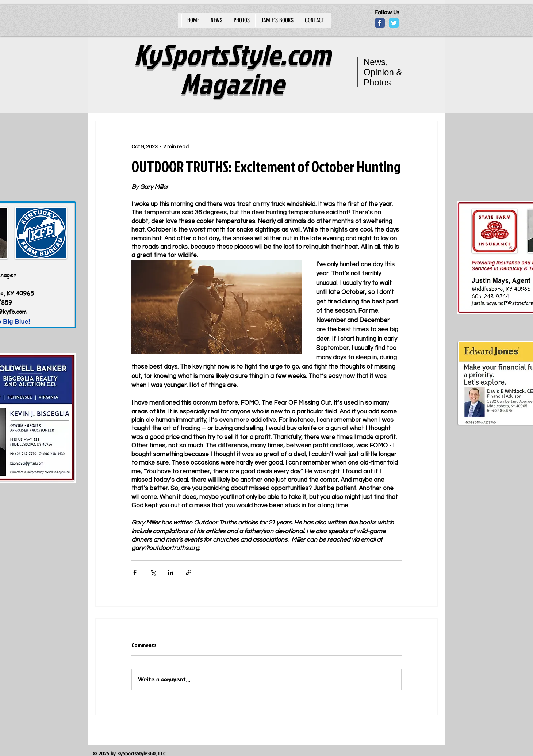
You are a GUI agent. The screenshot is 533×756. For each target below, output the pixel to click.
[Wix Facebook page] (380, 23)
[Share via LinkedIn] (171, 572)
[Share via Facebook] (135, 572)
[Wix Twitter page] (394, 23)
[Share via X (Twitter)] (153, 572)
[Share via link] (189, 572)
